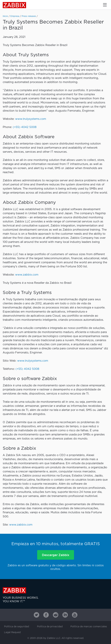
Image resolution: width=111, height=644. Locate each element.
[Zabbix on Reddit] (56, 615)
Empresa (15, 16)
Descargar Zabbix (56, 555)
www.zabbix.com (27, 275)
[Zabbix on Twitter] (36, 615)
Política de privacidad (50, 627)
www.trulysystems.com (31, 119)
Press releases (29, 16)
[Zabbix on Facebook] (46, 615)
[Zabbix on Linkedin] (65, 615)
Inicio (5, 16)
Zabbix (14, 5)
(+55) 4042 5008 (25, 127)
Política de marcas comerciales (89, 627)
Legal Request (13, 632)
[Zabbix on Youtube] (75, 615)
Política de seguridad (17, 627)
